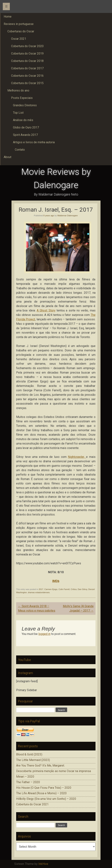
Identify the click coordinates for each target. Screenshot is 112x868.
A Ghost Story (46, 310)
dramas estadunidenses (39, 592)
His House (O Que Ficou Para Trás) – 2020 (44, 788)
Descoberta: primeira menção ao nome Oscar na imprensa (53, 771)
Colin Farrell (64, 589)
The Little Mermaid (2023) (33, 760)
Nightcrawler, (77, 457)
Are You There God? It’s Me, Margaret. (40, 766)
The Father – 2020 (28, 782)
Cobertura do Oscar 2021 (32, 804)
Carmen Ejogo (51, 589)
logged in (44, 634)
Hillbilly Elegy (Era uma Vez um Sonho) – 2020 (46, 799)
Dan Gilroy (82, 589)
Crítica (74, 589)
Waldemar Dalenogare (67, 216)
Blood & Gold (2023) (29, 754)
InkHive (43, 864)
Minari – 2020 (25, 777)
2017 (41, 589)
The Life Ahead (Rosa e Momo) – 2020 (41, 793)
